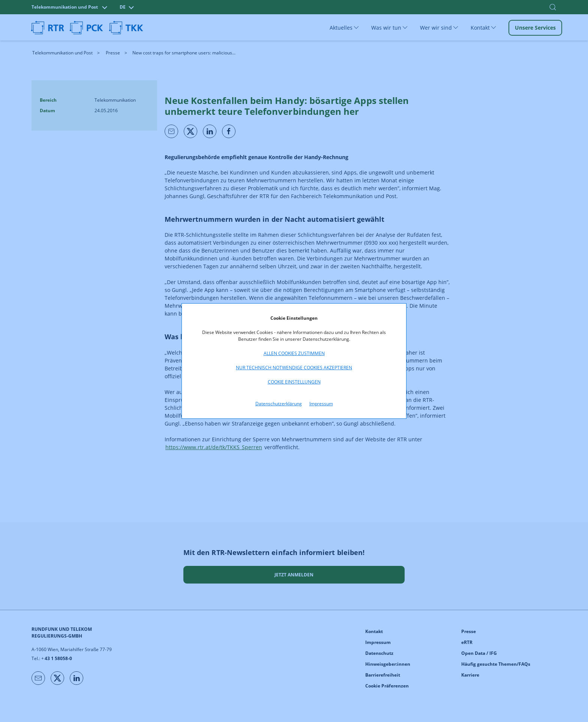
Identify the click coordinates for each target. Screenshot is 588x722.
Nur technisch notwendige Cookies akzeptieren (294, 368)
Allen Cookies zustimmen (294, 353)
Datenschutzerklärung (279, 404)
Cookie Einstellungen (294, 382)
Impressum (321, 404)
